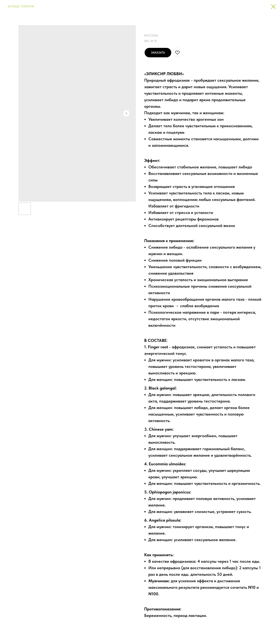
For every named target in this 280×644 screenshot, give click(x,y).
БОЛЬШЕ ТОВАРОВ (21, 6)
